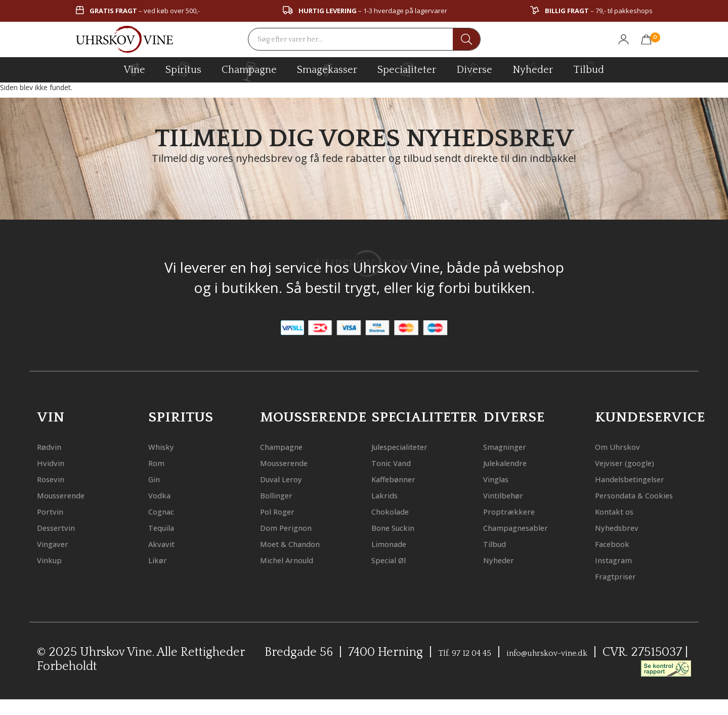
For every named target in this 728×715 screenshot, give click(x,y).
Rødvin (54, 446)
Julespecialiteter (412, 446)
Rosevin (56, 478)
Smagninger (513, 446)
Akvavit (166, 543)
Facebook (618, 559)
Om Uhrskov (625, 446)
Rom (159, 462)
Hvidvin (55, 462)
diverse (474, 69)
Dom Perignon (295, 527)
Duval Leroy (289, 478)
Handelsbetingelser (643, 478)
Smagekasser (327, 69)
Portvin (55, 511)
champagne (249, 72)
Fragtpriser (623, 592)
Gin (157, 478)
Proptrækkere (517, 511)
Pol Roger (283, 511)
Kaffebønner (402, 478)
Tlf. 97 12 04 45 (478, 668)
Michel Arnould (297, 559)
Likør (161, 559)
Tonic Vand (399, 462)
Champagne (290, 446)
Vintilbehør (511, 495)
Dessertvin (63, 527)
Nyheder (533, 68)
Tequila (167, 527)
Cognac (166, 511)
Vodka (163, 495)
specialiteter (407, 69)
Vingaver (58, 543)
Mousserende (70, 495)
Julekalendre (514, 462)
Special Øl (395, 559)
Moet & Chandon (302, 543)
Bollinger (282, 495)
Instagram (621, 576)
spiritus (183, 69)
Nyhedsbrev (624, 543)
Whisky (166, 446)
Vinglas (501, 478)
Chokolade (397, 511)
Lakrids (390, 495)
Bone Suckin (401, 527)
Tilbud (589, 68)
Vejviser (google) (635, 462)
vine (135, 69)
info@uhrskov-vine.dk (592, 668)
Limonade (396, 543)
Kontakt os (622, 527)
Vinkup (54, 559)
